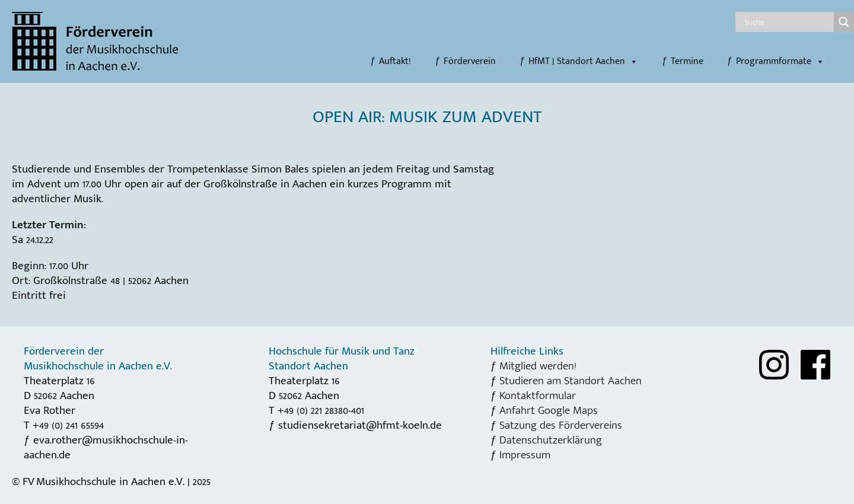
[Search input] (788, 22)
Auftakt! (395, 62)
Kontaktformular (538, 395)
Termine (687, 62)
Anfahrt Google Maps (549, 410)
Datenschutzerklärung (551, 440)
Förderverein (470, 62)
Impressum (525, 455)
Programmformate (780, 62)
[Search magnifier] (844, 22)
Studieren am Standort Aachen (571, 381)
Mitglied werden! (538, 366)
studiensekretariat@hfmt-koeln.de (360, 425)
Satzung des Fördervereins (561, 425)
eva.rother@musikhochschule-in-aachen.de (106, 447)
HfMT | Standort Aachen (583, 62)
